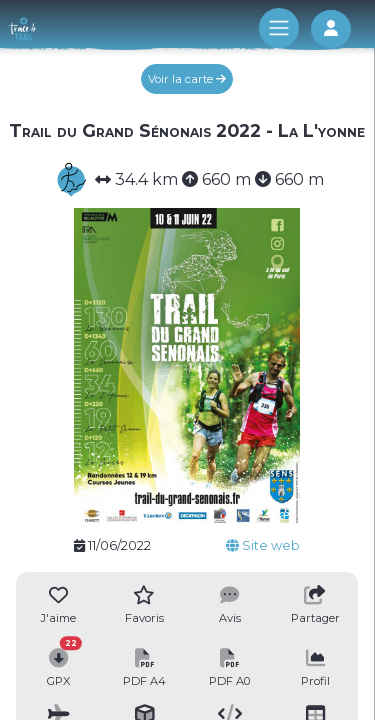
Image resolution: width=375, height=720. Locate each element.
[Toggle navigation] (279, 28)
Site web (263, 545)
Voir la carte (187, 79)
